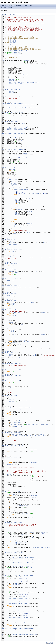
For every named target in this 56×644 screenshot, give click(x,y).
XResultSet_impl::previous (12, 353)
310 (2, 301)
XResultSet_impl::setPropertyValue (22, 566)
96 (2, 103)
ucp (9, 8)
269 (2, 263)
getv (22, 190)
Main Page (4, 5)
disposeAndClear (25, 128)
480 (2, 457)
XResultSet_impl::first (11, 293)
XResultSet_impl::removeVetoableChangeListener (25, 635)
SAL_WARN (16, 191)
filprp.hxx (13, 41)
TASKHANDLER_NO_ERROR (21, 74)
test (11, 242)
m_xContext (27, 499)
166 (2, 168)
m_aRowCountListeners (13, 129)
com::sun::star (17, 53)
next (12, 296)
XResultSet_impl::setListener (13, 457)
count (16, 584)
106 (2, 112)
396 (2, 381)
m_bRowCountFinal (14, 155)
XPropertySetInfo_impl (19, 563)
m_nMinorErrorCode (14, 83)
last (10, 329)
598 (2, 566)
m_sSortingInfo (25, 514)
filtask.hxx (13, 40)
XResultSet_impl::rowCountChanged (16, 133)
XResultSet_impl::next (11, 240)
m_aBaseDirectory (35, 193)
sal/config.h (14, 33)
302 (2, 293)
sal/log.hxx (13, 34)
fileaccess (16, 52)
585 (2, 553)
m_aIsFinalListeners (12, 130)
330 (2, 319)
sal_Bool (7, 239)
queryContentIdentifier (16, 410)
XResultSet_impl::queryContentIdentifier (16, 419)
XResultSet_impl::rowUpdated (12, 370)
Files (31, 5)
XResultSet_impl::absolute (22, 319)
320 (2, 310)
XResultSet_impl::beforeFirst (13, 279)
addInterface (24, 108)
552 (2, 523)
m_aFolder (23, 77)
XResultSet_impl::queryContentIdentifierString (17, 407)
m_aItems (16, 138)
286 (2, 279)
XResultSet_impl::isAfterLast (13, 256)
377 (2, 363)
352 (2, 339)
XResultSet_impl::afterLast (12, 285)
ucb (1, 8)
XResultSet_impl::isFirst (11, 263)
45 (2, 56)
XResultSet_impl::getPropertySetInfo (14, 553)
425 (2, 407)
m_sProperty (27, 190)
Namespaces (19, 5)
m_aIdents (16, 201)
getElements (19, 137)
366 (2, 353)
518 (2, 492)
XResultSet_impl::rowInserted (13, 375)
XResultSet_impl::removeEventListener (15, 112)
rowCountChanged (18, 202)
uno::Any (15, 233)
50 (2, 60)
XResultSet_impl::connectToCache (13, 492)
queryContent (30, 435)
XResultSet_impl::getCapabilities (14, 523)
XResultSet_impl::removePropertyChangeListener (25, 610)
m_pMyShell (17, 190)
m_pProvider (23, 435)
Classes (26, 5)
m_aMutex (23, 106)
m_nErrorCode (13, 82)
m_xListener (13, 449)
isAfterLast (12, 341)
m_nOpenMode (17, 197)
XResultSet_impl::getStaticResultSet (14, 445)
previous (28, 346)
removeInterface (25, 117)
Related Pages (11, 5)
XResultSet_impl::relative (12, 339)
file (12, 8)
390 (2, 375)
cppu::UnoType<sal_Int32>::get (27, 557)
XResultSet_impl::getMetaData (13, 531)
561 (2, 531)
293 (2, 285)
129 (2, 133)
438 (2, 419)
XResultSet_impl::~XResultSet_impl (14, 90)
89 (2, 97)
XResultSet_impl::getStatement (13, 387)
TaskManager (27, 60)
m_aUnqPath (16, 202)
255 (2, 250)
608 (2, 575)
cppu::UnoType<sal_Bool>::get (31, 559)
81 (2, 90)
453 (2, 433)
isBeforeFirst (22, 341)
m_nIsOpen (12, 80)
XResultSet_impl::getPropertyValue (24, 575)
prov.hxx (13, 44)
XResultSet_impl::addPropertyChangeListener (24, 591)
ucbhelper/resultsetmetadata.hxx (19, 50)
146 (2, 150)
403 (2, 387)
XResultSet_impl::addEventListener (14, 103)
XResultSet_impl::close (11, 395)
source (5, 8)
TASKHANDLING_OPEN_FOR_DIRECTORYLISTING (28, 82)
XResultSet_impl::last (11, 301)
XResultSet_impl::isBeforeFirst (13, 250)
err (18, 77)
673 (2, 635)
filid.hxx (13, 40)
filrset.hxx (13, 42)
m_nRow (12, 242)
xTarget (34, 497)
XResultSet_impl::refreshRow (12, 363)
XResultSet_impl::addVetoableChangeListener (24, 628)
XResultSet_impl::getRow (11, 310)
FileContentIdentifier (32, 424)
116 (2, 121)
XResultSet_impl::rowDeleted (12, 381)
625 (2, 591)
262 (2, 256)
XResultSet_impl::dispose (11, 121)
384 (2, 370)
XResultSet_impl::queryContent (13, 433)
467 (2, 445)
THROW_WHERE (29, 232)
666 (2, 628)
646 (2, 610)
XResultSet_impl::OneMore (11, 168)
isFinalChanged (15, 184)
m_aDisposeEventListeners (14, 108)
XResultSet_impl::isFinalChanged (16, 150)
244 (2, 240)
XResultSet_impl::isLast (11, 270)
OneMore (15, 244)
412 (2, 395)
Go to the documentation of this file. (9, 14)
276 (2, 270)
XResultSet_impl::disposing (12, 97)
